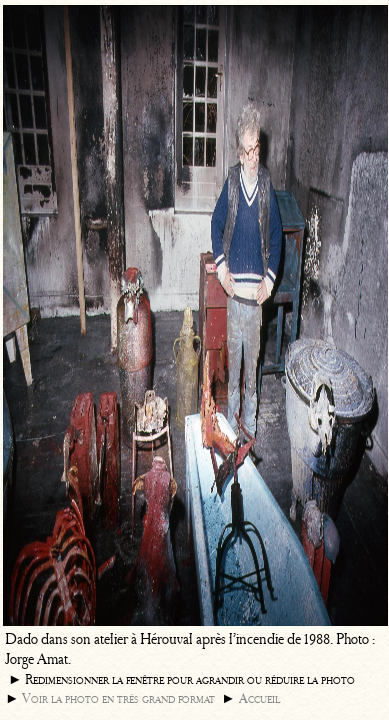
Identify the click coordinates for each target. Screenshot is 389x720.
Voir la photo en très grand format (118, 698)
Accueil (259, 698)
